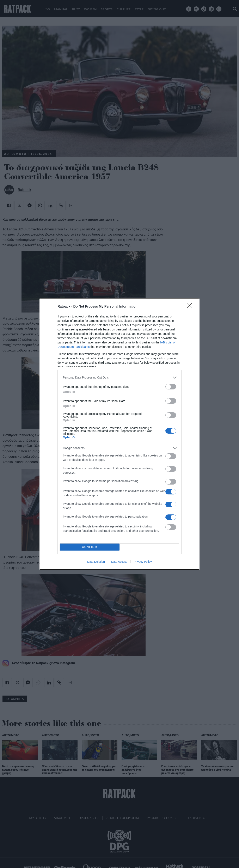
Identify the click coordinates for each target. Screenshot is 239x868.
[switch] (171, 387)
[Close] (191, 307)
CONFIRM (90, 547)
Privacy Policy (143, 562)
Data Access (119, 562)
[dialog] (119, 434)
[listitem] (119, 378)
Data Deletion (96, 562)
